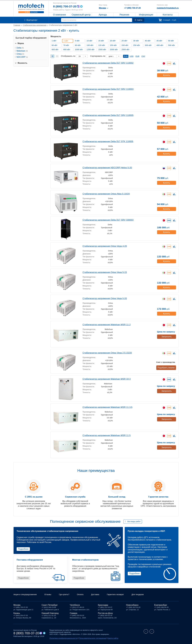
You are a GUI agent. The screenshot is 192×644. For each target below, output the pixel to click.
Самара (73, 614)
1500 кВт (103, 49)
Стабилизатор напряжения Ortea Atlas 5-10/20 (104, 194)
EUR (137, 56)
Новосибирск (132, 605)
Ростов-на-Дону (105, 614)
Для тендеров (144, 595)
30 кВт (137, 41)
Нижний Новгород (50, 614)
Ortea (20, 54)
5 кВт (78, 41)
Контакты (168, 15)
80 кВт (78, 45)
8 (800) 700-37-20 (65, 6)
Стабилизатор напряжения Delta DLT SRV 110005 (106, 115)
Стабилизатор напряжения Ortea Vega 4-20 (103, 246)
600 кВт (56, 49)
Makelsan (22, 51)
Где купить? (67, 595)
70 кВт (67, 45)
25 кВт (125, 41)
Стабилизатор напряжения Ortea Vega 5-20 (103, 298)
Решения (124, 15)
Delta (20, 48)
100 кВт (90, 45)
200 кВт (125, 45)
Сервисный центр (81, 15)
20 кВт (113, 41)
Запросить (166, 336)
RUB (126, 56)
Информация (146, 15)
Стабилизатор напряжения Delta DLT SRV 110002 (106, 63)
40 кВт (148, 41)
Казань (17, 614)
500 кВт (172, 45)
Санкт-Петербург (50, 605)
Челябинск (75, 605)
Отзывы (50, 595)
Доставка (100, 595)
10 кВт (90, 41)
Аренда (103, 15)
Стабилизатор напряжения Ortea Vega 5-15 (103, 272)
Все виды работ (134, 521)
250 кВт (137, 45)
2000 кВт (114, 49)
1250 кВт (91, 49)
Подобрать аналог (166, 367)
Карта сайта (105, 638)
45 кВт (160, 41)
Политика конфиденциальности (62, 638)
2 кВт (66, 41)
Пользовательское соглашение (87, 638)
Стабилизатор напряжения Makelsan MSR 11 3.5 (106, 407)
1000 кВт (79, 49)
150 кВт (114, 45)
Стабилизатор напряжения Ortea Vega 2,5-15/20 (105, 353)
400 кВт (160, 45)
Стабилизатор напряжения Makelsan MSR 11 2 (105, 324)
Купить (166, 75)
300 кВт (149, 45)
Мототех (31, 8)
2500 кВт (126, 49)
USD (132, 56)
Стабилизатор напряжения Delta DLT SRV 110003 (106, 89)
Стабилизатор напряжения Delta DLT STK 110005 (106, 141)
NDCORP (22, 57)
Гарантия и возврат (121, 595)
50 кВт (171, 41)
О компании (59, 15)
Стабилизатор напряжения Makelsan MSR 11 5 (105, 435)
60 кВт (55, 45)
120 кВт (102, 45)
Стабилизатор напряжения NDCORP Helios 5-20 (105, 167)
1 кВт (54, 41)
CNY (143, 56)
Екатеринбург (161, 605)
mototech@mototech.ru (168, 8)
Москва (17, 605)
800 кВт (67, 49)
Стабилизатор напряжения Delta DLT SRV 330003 (106, 220)
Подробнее (23, 549)
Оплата (84, 595)
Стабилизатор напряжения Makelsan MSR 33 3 (105, 379)
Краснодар (103, 605)
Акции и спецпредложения (26, 595)
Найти (139, 20)
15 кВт (102, 41)
